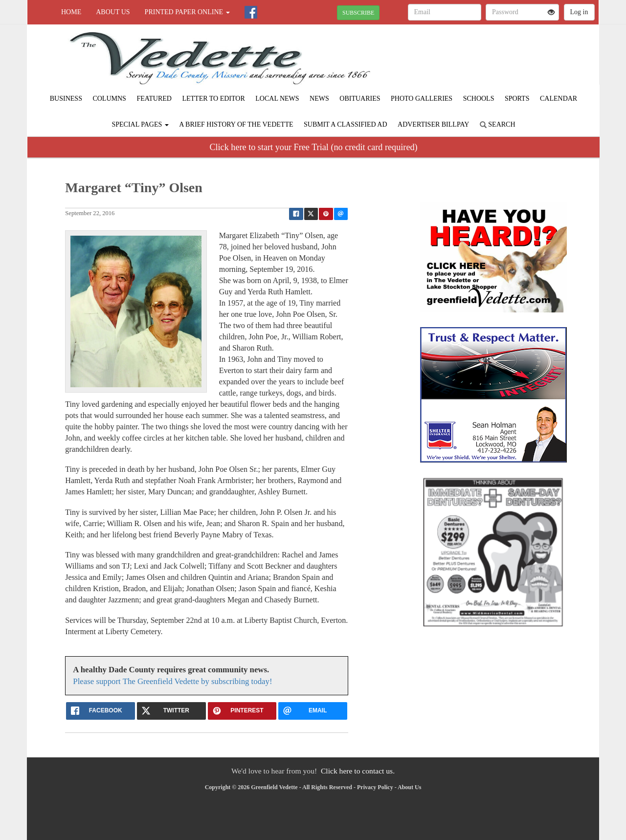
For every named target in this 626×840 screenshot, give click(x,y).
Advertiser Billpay (433, 124)
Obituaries (360, 99)
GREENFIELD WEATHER (509, 59)
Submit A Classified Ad (346, 124)
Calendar (559, 99)
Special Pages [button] (140, 124)
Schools (479, 99)
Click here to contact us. (358, 771)
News (319, 99)
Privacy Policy (375, 787)
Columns (109, 99)
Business (66, 99)
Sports (517, 99)
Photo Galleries (422, 99)
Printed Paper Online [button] (187, 12)
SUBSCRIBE (358, 13)
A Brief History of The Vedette (236, 124)
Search (498, 124)
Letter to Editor (213, 99)
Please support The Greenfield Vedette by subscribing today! (172, 681)
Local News (277, 99)
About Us (113, 12)
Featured (154, 99)
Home (71, 12)
